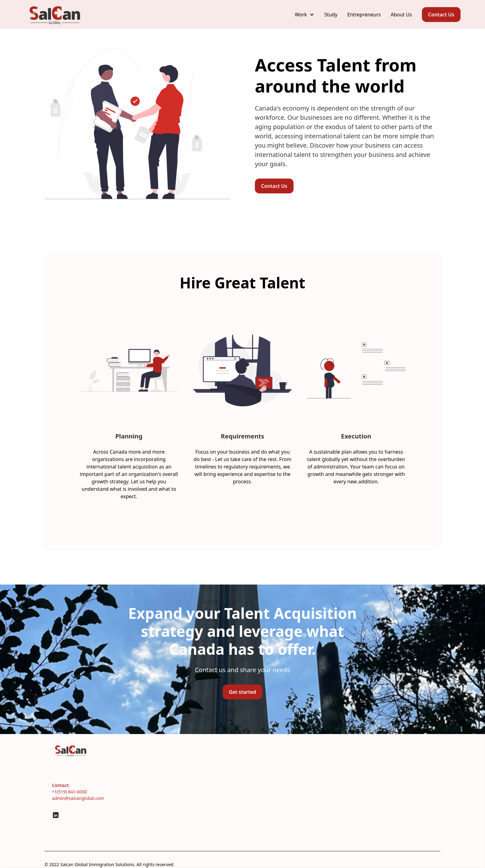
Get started (242, 692)
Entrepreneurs (364, 15)
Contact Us (441, 15)
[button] (305, 15)
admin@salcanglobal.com (78, 798)
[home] (55, 14)
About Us (401, 15)
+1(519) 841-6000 (69, 792)
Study (331, 15)
